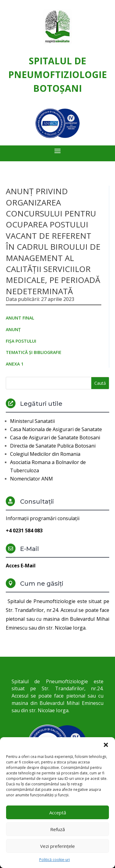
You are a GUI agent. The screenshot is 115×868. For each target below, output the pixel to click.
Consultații (37, 502)
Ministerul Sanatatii (32, 421)
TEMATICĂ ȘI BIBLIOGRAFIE (34, 352)
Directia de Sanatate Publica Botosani (53, 446)
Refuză (57, 829)
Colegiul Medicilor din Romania (45, 454)
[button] (106, 745)
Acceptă (58, 813)
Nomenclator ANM (31, 479)
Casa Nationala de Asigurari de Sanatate (56, 429)
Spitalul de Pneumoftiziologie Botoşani (57, 75)
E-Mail (30, 549)
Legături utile (41, 404)
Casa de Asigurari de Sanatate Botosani (55, 438)
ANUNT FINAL (20, 318)
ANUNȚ (13, 329)
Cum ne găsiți (42, 584)
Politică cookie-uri (55, 860)
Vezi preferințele (57, 846)
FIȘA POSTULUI (21, 341)
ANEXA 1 (15, 364)
